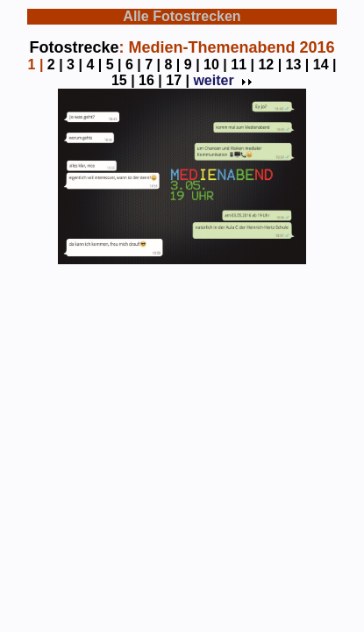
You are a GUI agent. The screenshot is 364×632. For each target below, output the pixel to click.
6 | (133, 65)
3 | (75, 65)
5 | (114, 65)
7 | (153, 65)
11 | (243, 65)
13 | (298, 65)
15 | (123, 80)
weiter (221, 80)
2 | (55, 65)
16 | (150, 80)
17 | (178, 80)
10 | (215, 65)
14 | (325, 65)
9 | (192, 65)
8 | (173, 65)
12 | (270, 65)
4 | (94, 65)
